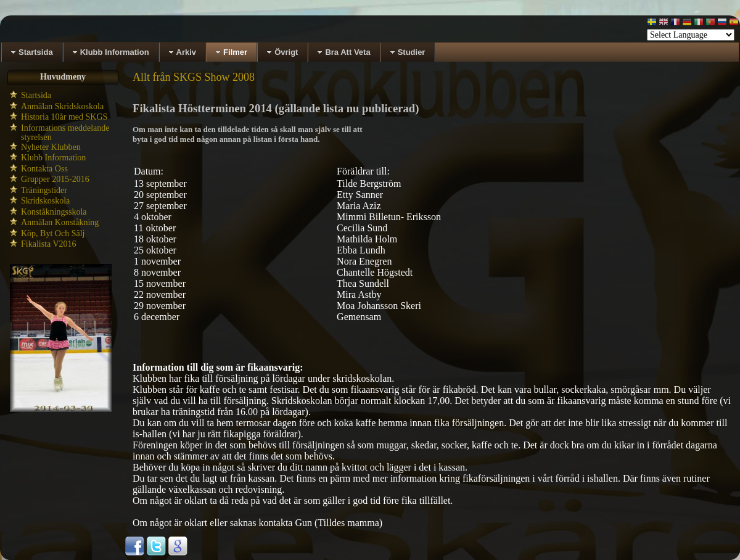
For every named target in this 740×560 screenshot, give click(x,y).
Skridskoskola (45, 201)
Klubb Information (53, 158)
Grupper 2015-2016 (55, 179)
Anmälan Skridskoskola (62, 106)
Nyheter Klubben (51, 147)
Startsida (36, 95)
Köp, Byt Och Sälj (53, 233)
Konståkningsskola (54, 212)
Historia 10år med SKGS (64, 117)
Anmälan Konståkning (60, 222)
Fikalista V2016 (49, 244)
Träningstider (44, 190)
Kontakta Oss (44, 169)
